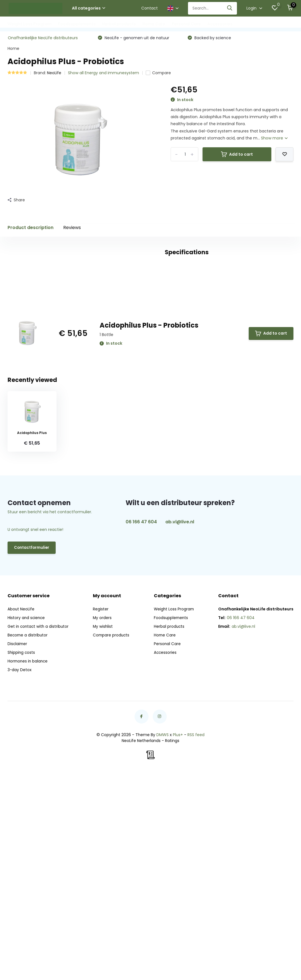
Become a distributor (28, 837)
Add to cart (237, 155)
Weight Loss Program (30, 24)
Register (101, 811)
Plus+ (178, 937)
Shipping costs (22, 855)
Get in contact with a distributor (39, 829)
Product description (30, 229)
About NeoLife (21, 811)
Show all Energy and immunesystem (104, 74)
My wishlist (104, 829)
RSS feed (196, 937)
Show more (274, 139)
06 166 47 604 (141, 725)
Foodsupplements (77, 24)
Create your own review (259, 324)
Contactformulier (32, 752)
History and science (27, 820)
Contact (150, 8)
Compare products (112, 837)
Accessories (220, 24)
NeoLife (54, 74)
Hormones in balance (28, 864)
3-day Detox (20, 872)
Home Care (154, 24)
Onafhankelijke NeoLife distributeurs (43, 39)
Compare (158, 74)
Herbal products (119, 24)
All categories (89, 8)
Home (13, 50)
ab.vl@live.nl (180, 725)
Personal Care (186, 24)
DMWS (163, 937)
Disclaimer (18, 846)
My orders (103, 820)
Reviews (72, 229)
